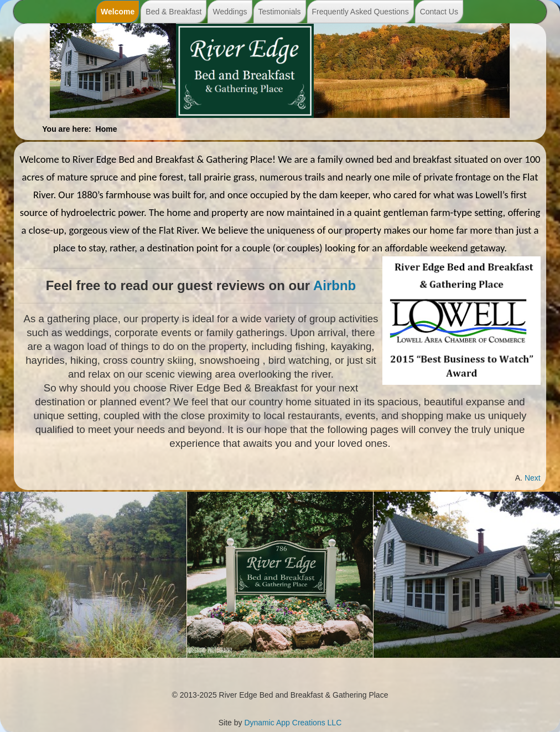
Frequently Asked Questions (361, 12)
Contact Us (439, 12)
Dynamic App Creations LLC (293, 723)
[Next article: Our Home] (533, 478)
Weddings (230, 12)
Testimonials (280, 12)
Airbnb (335, 285)
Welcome (118, 12)
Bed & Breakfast (173, 12)
